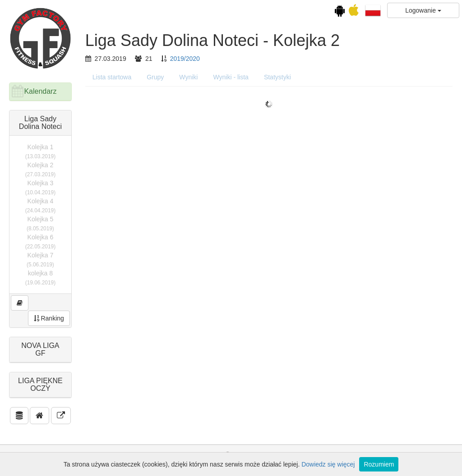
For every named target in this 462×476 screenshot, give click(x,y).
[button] (373, 10)
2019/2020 (185, 59)
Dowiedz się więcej (328, 464)
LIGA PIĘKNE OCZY (40, 385)
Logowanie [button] (423, 10)
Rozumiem (379, 464)
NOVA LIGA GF (40, 350)
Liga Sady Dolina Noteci (40, 123)
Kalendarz (40, 91)
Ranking (49, 318)
